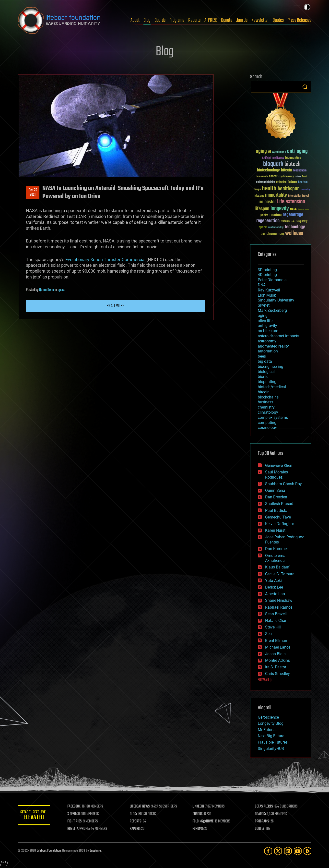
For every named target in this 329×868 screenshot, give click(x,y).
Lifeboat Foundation (49, 851)
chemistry (266, 407)
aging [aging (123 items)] (261, 151)
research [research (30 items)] (285, 222)
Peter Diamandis (272, 280)
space (61, 290)
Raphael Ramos (279, 607)
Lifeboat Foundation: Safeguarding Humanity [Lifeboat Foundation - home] (59, 20)
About (135, 20)
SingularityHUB (271, 749)
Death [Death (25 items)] (305, 177)
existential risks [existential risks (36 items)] (265, 182)
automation (268, 351)
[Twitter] (278, 851)
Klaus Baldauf (277, 567)
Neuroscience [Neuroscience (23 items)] (304, 210)
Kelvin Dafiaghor (280, 524)
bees (262, 356)
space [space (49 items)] (263, 227)
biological (266, 372)
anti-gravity (267, 326)
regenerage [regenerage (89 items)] (293, 215)
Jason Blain (275, 654)
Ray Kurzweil (269, 290)
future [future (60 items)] (292, 182)
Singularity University (276, 300)
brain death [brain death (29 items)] (262, 177)
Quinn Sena (47, 290)
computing (267, 423)
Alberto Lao (275, 594)
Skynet (264, 305)
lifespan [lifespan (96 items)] (262, 209)
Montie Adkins (277, 660)
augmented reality (273, 346)
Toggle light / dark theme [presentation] (307, 7)
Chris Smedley (277, 674)
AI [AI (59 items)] (270, 152)
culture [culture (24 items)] (298, 177)
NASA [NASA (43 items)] (293, 209)
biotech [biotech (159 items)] (293, 164)
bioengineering (270, 367)
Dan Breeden (276, 497)
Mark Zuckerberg (272, 310)
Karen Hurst (275, 530)
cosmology (267, 428)
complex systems (273, 417)
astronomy (267, 341)
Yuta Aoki (273, 581)
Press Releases (300, 20)
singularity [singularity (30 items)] (302, 222)
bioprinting (267, 382)
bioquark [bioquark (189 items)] (273, 164)
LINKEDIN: (200, 807)
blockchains (268, 397)
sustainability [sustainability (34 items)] (276, 228)
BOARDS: (261, 814)
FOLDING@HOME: (205, 821)
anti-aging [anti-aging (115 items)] (297, 151)
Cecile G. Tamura (280, 574)
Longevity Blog (271, 723)
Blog (147, 20)
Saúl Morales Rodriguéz (276, 475)
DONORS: (199, 814)
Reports (194, 20)
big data (265, 361)
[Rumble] (307, 851)
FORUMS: (199, 829)
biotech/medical (272, 387)
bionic (263, 377)
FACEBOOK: (76, 807)
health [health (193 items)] (269, 189)
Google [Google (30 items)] (257, 190)
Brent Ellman (276, 641)
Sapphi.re (95, 851)
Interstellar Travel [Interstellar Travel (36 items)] (299, 196)
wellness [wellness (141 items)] (294, 233)
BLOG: (135, 814)
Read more (116, 306)
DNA (262, 285)
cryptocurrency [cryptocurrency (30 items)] (286, 177)
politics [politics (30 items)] (264, 215)
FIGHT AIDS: (77, 821)
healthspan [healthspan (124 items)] (289, 189)
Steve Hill (273, 627)
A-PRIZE (211, 20)
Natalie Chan (276, 621)
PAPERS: (137, 829)
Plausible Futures (273, 742)
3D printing (267, 270)
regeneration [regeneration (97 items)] (268, 221)
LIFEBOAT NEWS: (142, 807)
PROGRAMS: (263, 821)
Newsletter (260, 20)
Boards (160, 20)
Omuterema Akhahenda (275, 558)
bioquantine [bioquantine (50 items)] (293, 158)
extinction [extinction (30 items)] (281, 182)
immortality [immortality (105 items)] (276, 195)
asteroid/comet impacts (278, 336)
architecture (268, 331)
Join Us (242, 20)
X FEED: (74, 814)
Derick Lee (274, 587)
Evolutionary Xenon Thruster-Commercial (105, 259)
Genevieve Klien (279, 465)
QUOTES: (261, 829)
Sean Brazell (276, 614)
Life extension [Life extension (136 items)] (291, 202)
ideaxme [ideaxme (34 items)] (259, 196)
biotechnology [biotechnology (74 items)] (268, 170)
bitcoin (264, 392)
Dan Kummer (276, 549)
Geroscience (268, 717)
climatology (268, 412)
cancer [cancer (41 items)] (273, 177)
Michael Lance (278, 647)
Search (305, 87)
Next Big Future (271, 736)
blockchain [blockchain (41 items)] (300, 171)
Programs (177, 20)
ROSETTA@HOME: (81, 829)
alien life (265, 321)
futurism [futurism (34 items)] (303, 182)
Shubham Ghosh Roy (283, 484)
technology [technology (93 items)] (295, 227)
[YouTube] (298, 851)
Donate (227, 20)
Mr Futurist (267, 730)
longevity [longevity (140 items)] (280, 209)
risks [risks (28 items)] (293, 221)
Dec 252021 (33, 193)
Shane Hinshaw (279, 600)
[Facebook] (268, 851)
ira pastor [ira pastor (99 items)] (267, 202)
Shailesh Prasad (279, 504)
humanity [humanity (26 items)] (305, 190)
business (265, 402)
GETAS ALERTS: (265, 807)
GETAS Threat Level (35, 816)
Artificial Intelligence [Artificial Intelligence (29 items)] (273, 158)
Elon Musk (267, 295)
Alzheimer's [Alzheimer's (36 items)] (279, 152)
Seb (268, 634)
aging (263, 316)
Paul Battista (276, 511)
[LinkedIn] (288, 851)
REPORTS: (138, 821)
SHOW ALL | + (265, 680)
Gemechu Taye (278, 517)
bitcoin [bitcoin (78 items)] (287, 170)
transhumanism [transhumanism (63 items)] (272, 234)
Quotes (278, 20)
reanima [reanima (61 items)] (276, 215)
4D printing (267, 275)
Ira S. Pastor (276, 667)
